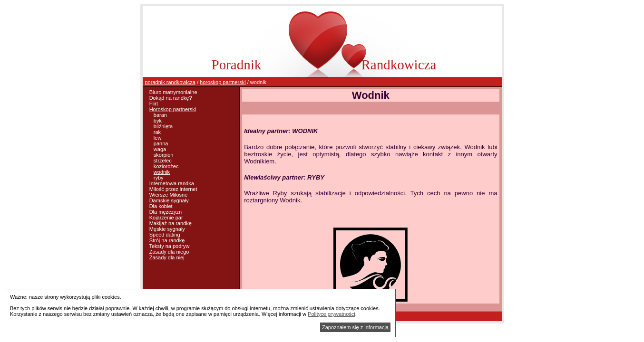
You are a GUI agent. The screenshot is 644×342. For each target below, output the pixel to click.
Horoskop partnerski (173, 109)
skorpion (164, 155)
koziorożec (166, 166)
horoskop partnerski (223, 82)
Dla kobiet (161, 206)
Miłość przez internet (173, 189)
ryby (159, 178)
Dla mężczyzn (166, 212)
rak (157, 132)
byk (158, 121)
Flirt (154, 104)
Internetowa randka (172, 183)
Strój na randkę (167, 240)
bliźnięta (163, 126)
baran (160, 115)
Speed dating (165, 235)
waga (160, 149)
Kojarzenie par (166, 218)
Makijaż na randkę (171, 223)
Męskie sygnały (167, 229)
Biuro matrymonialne (173, 92)
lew (158, 138)
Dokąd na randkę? (171, 98)
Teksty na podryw (169, 246)
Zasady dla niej (167, 257)
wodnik (162, 172)
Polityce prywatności (332, 314)
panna (161, 143)
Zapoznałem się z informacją (355, 327)
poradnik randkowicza (170, 82)
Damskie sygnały (169, 200)
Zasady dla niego (169, 252)
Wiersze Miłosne (169, 195)
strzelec (163, 161)
